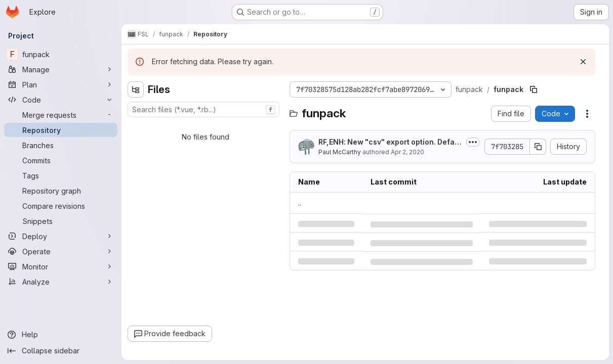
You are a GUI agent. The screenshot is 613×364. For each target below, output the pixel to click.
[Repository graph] (61, 191)
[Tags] (61, 175)
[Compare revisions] (61, 206)
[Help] (61, 335)
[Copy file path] (534, 89)
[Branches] (61, 145)
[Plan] (61, 84)
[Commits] (61, 160)
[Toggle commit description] (473, 142)
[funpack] (61, 54)
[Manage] (61, 69)
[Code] (61, 100)
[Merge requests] (61, 115)
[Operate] (61, 251)
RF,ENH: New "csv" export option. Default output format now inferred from (390, 142)
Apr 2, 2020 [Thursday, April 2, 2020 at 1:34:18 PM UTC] (407, 152)
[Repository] (61, 130)
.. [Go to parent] (300, 203)
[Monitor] (61, 266)
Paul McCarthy (340, 152)
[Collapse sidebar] (61, 351)
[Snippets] (61, 221)
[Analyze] (61, 282)
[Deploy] (61, 236)
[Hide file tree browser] (136, 89)
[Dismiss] (583, 62)
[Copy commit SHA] (538, 147)
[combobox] (203, 109)
